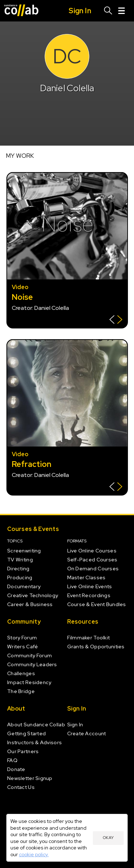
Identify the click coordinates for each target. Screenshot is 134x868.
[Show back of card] (116, 320)
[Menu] (121, 11)
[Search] (108, 11)
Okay (108, 838)
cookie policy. (34, 854)
